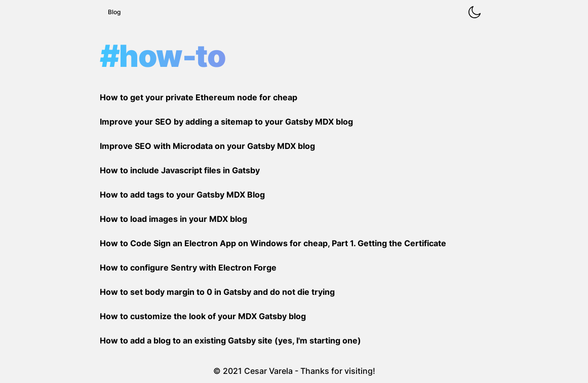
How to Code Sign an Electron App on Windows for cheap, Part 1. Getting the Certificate (273, 243)
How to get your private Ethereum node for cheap (199, 97)
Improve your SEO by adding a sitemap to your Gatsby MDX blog (226, 122)
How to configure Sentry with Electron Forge (188, 267)
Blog (114, 12)
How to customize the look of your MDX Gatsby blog (203, 316)
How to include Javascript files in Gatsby (180, 170)
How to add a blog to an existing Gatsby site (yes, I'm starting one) (230, 340)
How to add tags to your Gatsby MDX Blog (182, 195)
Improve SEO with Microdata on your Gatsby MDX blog (207, 146)
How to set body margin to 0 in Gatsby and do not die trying (217, 292)
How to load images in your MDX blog (173, 219)
